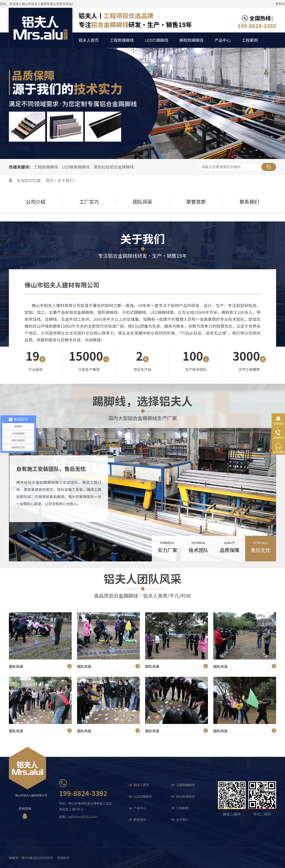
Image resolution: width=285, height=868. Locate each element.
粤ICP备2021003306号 (37, 858)
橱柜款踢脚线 (191, 40)
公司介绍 (36, 201)
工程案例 (250, 40)
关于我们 (65, 180)
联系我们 (249, 201)
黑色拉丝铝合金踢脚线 (114, 167)
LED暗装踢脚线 (76, 167)
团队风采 (142, 201)
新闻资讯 (140, 820)
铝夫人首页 (89, 40)
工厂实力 (89, 201)
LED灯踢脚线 (157, 40)
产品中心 (223, 40)
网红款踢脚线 (185, 796)
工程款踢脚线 (122, 40)
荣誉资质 (196, 201)
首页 (50, 180)
